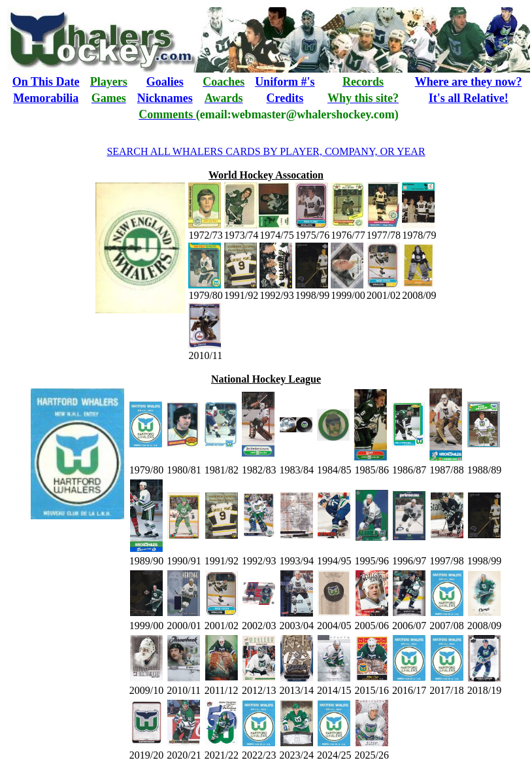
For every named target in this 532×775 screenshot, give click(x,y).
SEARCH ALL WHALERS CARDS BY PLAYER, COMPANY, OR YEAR (266, 151)
